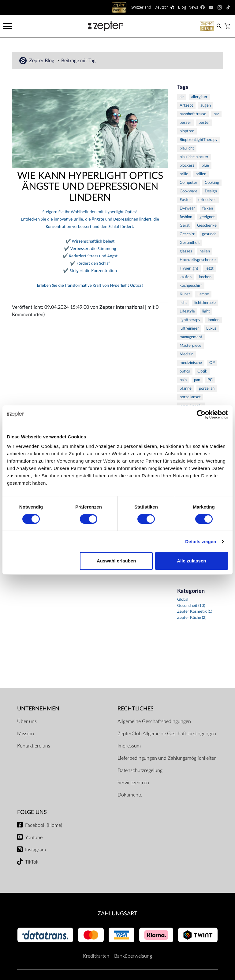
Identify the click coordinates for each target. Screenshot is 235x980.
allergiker (199, 97)
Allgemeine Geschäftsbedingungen (154, 721)
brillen (201, 174)
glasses (186, 251)
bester (204, 123)
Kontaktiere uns (34, 746)
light (206, 311)
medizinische (191, 363)
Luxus (211, 329)
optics (185, 371)
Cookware (188, 191)
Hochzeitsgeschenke (198, 260)
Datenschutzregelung (140, 770)
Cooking (212, 183)
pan (197, 380)
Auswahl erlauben (116, 561)
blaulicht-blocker (194, 157)
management (191, 337)
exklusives (207, 200)
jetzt (210, 269)
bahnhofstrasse (193, 114)
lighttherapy (190, 320)
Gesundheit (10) (191, 606)
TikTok (32, 862)
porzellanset (190, 397)
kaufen (186, 277)
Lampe (203, 294)
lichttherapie (205, 303)
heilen (205, 251)
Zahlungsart (117, 914)
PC (210, 380)
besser (185, 123)
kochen (205, 277)
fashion (186, 217)
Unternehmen (38, 709)
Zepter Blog (42, 61)
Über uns (27, 721)
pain (183, 380)
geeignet (207, 217)
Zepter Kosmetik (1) (195, 612)
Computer (188, 183)
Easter (185, 200)
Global (183, 600)
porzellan (207, 389)
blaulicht (187, 148)
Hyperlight (189, 269)
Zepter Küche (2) (192, 618)
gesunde (209, 234)
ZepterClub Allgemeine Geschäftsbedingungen (167, 734)
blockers (187, 166)
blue (205, 166)
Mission (26, 734)
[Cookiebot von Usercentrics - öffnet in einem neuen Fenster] (201, 414)
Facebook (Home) (44, 825)
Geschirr (187, 234)
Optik (202, 371)
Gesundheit (190, 243)
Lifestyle (187, 311)
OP (212, 363)
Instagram (35, 850)
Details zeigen (201, 541)
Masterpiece (190, 346)
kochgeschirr (191, 286)
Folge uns (32, 812)
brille (184, 174)
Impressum (129, 746)
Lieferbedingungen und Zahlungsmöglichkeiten (167, 758)
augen (206, 106)
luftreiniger (189, 329)
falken (208, 208)
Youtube (34, 838)
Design (211, 191)
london (214, 320)
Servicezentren (133, 783)
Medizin (187, 354)
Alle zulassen (191, 561)
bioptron (187, 131)
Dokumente (130, 795)
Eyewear (187, 208)
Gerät (185, 226)
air (182, 97)
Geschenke (207, 226)
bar (216, 114)
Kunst (185, 294)
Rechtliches (136, 709)
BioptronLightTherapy (199, 140)
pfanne (186, 389)
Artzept (186, 106)
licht (183, 303)
